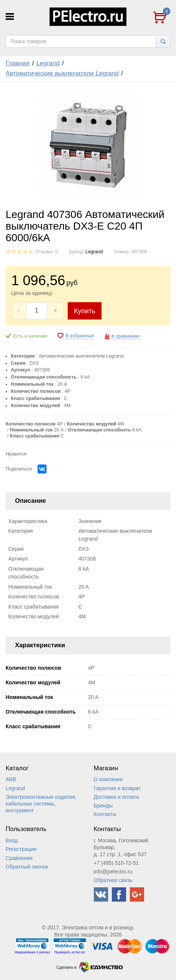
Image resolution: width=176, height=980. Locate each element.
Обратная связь (113, 880)
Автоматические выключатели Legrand (62, 73)
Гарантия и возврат (117, 788)
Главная (18, 63)
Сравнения (19, 858)
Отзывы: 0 (47, 252)
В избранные (80, 336)
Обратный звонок (27, 867)
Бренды (103, 806)
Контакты (105, 814)
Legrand (48, 63)
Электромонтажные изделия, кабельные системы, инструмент (41, 804)
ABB (11, 779)
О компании (108, 779)
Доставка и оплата (117, 797)
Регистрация (21, 849)
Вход (12, 840)
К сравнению (126, 336)
